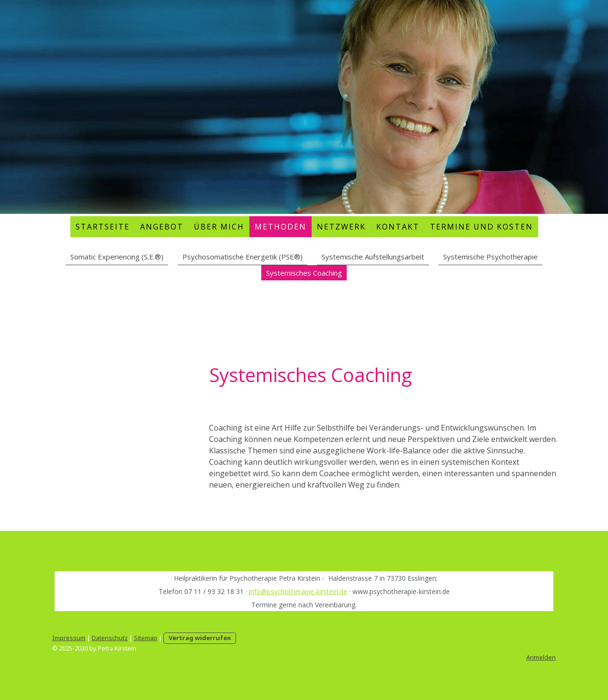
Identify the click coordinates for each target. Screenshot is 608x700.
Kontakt (398, 227)
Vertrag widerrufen (200, 638)
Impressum (69, 638)
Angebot (162, 227)
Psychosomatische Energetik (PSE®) (242, 257)
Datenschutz (110, 638)
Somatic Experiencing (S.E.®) (117, 257)
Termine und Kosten (481, 227)
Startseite (103, 227)
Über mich (219, 227)
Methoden (280, 227)
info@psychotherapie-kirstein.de (298, 591)
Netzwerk (341, 227)
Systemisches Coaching (304, 273)
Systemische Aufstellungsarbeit (373, 257)
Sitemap (146, 638)
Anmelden (541, 657)
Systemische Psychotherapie (490, 257)
